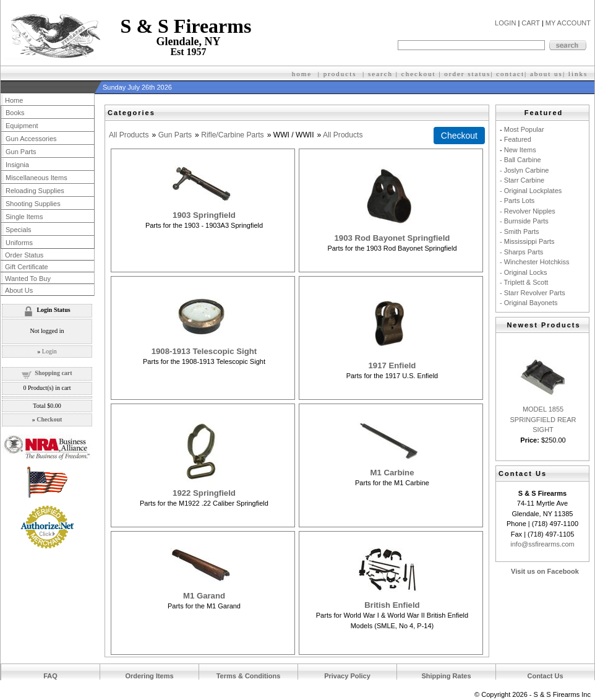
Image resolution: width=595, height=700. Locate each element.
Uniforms (19, 243)
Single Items (24, 217)
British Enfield (392, 605)
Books (15, 113)
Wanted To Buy (28, 279)
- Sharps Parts (521, 252)
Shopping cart (53, 373)
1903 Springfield (204, 215)
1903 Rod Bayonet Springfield (392, 238)
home (302, 74)
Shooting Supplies (33, 204)
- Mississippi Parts (527, 241)
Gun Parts (175, 135)
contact (510, 74)
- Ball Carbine (520, 160)
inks (580, 74)
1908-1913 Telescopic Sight (204, 351)
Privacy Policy (347, 676)
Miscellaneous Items (36, 178)
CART (531, 23)
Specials (19, 230)
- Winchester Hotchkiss (534, 262)
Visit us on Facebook (545, 571)
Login (49, 351)
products (340, 74)
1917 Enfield (392, 365)
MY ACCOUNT (568, 23)
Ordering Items (149, 676)
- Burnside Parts (524, 221)
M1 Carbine (392, 473)
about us (546, 74)
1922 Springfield (204, 493)
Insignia (17, 165)
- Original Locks (523, 272)
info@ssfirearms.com (542, 544)
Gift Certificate (27, 267)
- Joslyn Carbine (524, 170)
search (380, 74)
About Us (19, 290)
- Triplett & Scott (524, 282)
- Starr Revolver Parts (533, 293)
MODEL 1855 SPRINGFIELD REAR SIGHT (543, 419)
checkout (419, 74)
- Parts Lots (517, 201)
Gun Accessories (31, 139)
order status (467, 74)
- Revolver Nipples (528, 211)
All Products (129, 135)
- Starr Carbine (522, 180)
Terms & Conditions (249, 676)
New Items (520, 150)
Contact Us (545, 676)
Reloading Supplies (35, 191)
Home (14, 100)
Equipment (22, 126)
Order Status (24, 255)
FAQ (50, 676)
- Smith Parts (520, 231)
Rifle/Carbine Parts (233, 135)
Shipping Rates (446, 676)
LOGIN (505, 23)
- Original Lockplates (531, 191)
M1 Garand (204, 596)
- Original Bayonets (529, 303)
